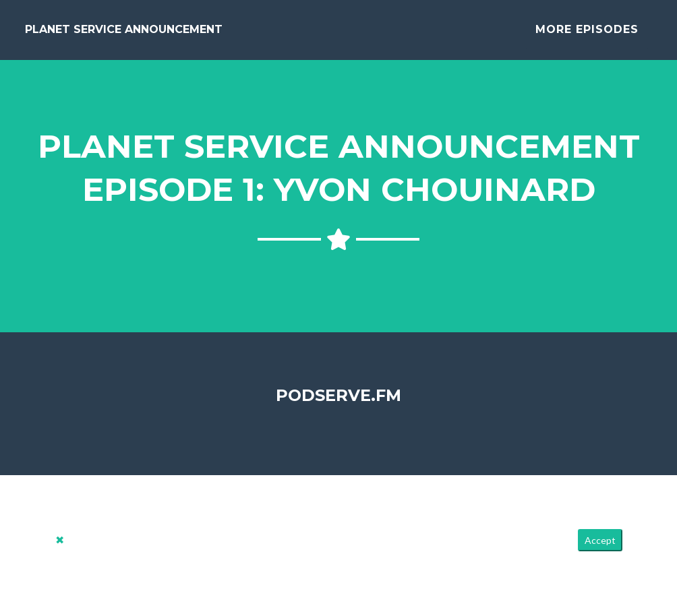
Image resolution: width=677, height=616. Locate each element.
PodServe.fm (338, 405)
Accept (600, 551)
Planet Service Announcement (124, 35)
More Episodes (587, 35)
